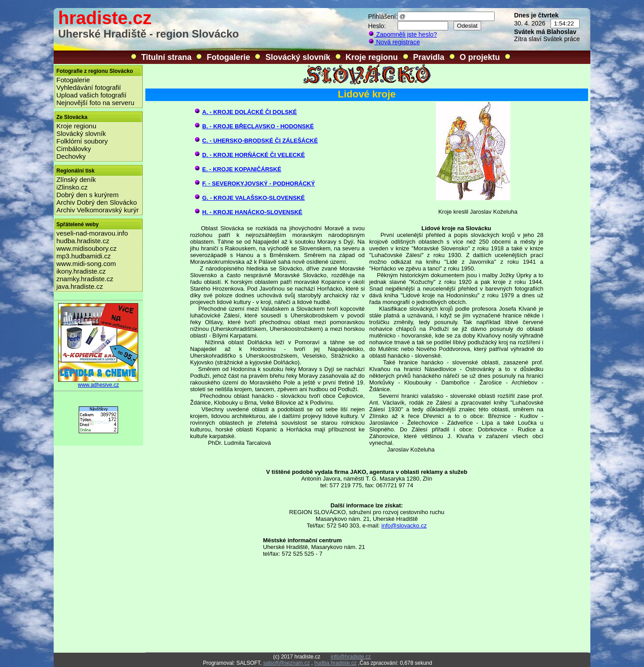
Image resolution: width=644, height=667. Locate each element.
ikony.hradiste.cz (81, 271)
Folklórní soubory (82, 141)
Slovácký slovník (298, 57)
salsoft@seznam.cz (286, 663)
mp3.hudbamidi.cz (84, 256)
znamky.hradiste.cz (85, 279)
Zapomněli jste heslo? (402, 34)
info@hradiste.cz (351, 657)
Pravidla (429, 57)
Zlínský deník (76, 179)
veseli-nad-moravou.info (92, 233)
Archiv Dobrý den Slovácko (97, 202)
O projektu (480, 57)
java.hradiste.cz (80, 286)
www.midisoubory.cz (87, 248)
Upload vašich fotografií (91, 95)
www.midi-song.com (86, 264)
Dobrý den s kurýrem (87, 195)
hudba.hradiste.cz (83, 241)
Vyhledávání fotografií (89, 87)
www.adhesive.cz (98, 382)
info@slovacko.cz (404, 526)
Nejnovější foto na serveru (95, 103)
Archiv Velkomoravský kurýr (97, 210)
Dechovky (71, 156)
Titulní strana (167, 57)
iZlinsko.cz (72, 187)
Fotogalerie (228, 57)
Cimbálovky (74, 149)
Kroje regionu (372, 57)
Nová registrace (394, 42)
